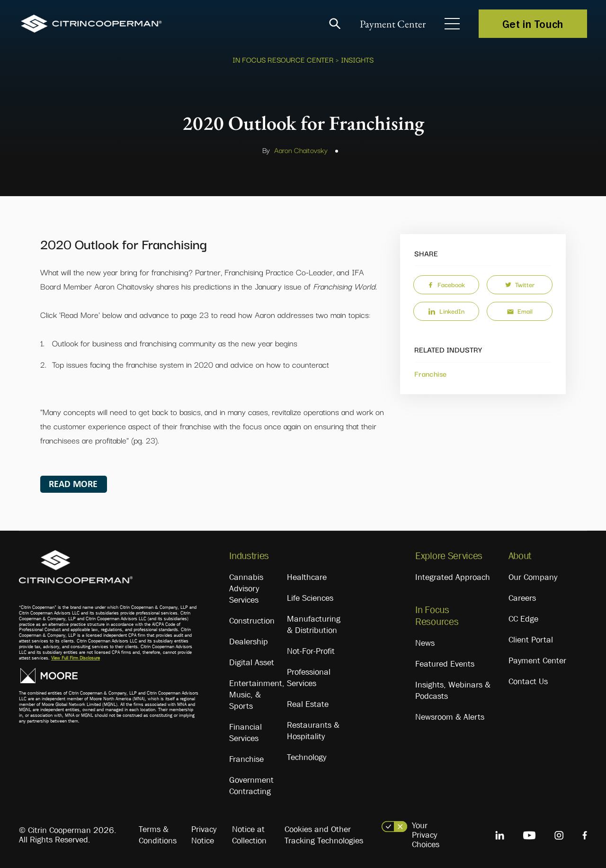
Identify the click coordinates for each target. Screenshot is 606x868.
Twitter (520, 284)
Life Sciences (310, 598)
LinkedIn (446, 311)
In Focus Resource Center (283, 59)
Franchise (430, 373)
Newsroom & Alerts (450, 717)
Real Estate (308, 704)
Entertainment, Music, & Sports (257, 695)
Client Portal (531, 640)
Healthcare (307, 577)
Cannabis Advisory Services (246, 588)
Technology (307, 757)
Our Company (533, 577)
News (425, 643)
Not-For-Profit (311, 651)
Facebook (446, 284)
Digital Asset (252, 662)
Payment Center (393, 24)
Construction (252, 621)
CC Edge (523, 619)
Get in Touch (533, 24)
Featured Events (445, 664)
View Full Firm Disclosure (76, 658)
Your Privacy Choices (426, 835)
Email (520, 311)
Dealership (249, 642)
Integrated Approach (453, 577)
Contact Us (528, 681)
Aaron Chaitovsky (301, 150)
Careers (522, 598)
